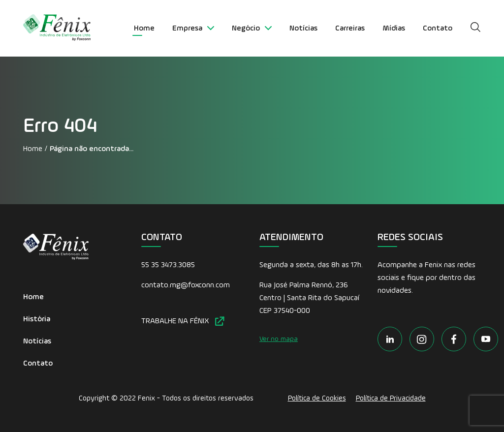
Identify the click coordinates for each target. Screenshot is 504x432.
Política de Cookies (317, 398)
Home (144, 29)
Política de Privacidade (391, 398)
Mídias (394, 29)
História (37, 319)
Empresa (193, 29)
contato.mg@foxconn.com (186, 285)
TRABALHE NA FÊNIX (183, 321)
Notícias (303, 29)
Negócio (252, 29)
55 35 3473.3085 (168, 265)
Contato (438, 29)
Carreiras (350, 29)
